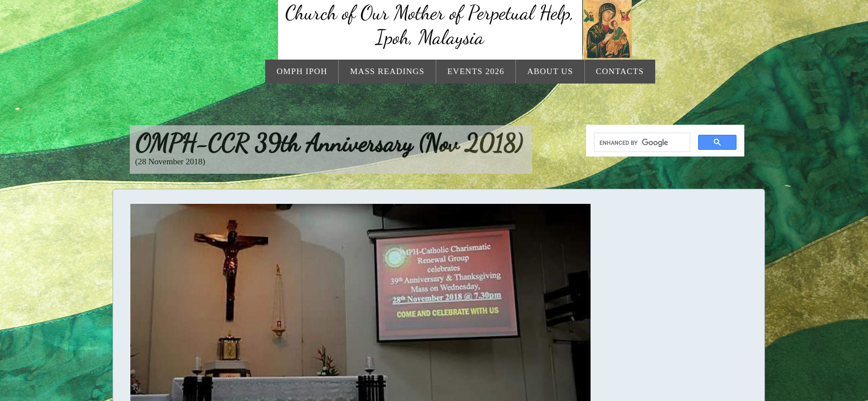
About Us (550, 71)
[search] (641, 143)
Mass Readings (387, 71)
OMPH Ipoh (302, 71)
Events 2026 (476, 71)
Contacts (620, 71)
